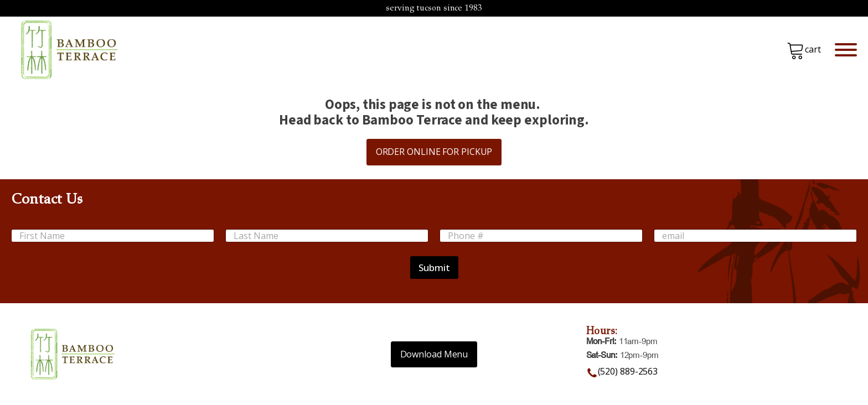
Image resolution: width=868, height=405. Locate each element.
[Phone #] (541, 236)
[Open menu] (846, 50)
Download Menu (434, 354)
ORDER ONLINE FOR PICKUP (434, 152)
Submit (434, 268)
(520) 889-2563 (628, 371)
